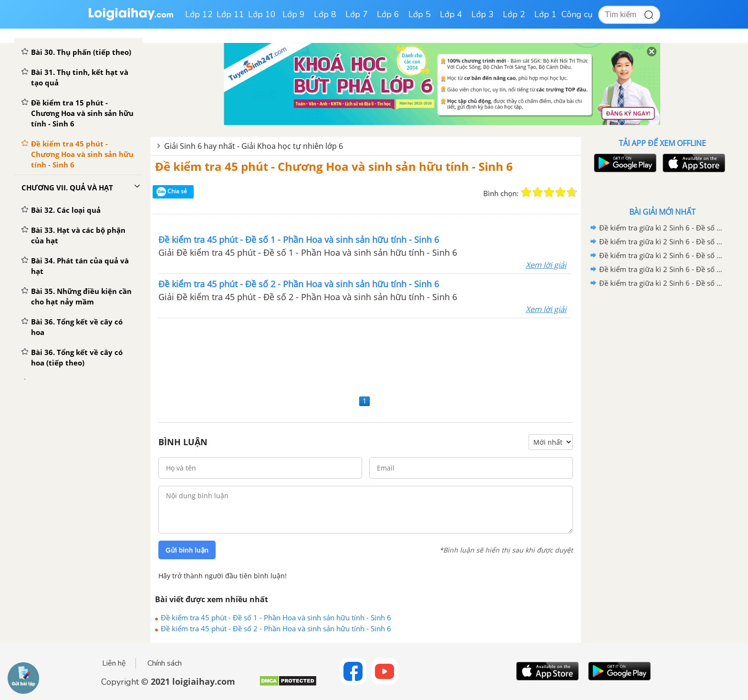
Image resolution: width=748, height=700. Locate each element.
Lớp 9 (294, 14)
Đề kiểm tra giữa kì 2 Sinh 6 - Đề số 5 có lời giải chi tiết (661, 228)
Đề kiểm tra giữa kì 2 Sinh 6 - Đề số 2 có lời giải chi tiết (661, 269)
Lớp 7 (357, 14)
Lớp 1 (545, 14)
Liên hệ (114, 663)
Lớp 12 (199, 14)
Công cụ (577, 14)
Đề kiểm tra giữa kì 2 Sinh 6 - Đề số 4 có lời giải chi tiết (661, 241)
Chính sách (165, 663)
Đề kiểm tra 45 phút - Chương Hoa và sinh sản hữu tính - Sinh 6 (334, 166)
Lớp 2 (514, 14)
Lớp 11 (230, 14)
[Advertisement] (366, 355)
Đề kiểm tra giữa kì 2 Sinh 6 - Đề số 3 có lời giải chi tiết (661, 255)
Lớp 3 (483, 14)
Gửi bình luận (187, 550)
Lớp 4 (451, 14)
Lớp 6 (388, 14)
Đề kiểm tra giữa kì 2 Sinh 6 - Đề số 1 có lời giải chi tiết (661, 283)
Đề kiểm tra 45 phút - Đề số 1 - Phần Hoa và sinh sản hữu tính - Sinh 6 (276, 617)
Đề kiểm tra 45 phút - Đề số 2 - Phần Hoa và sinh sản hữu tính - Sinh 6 (276, 628)
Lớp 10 (262, 14)
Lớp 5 (420, 14)
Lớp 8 (325, 14)
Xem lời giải (546, 265)
